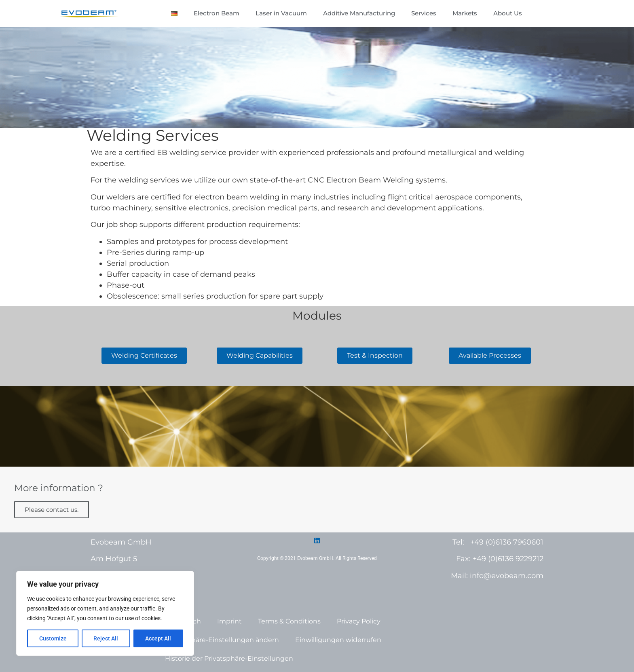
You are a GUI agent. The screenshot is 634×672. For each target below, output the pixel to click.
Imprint (229, 621)
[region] (105, 613)
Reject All (106, 638)
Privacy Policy (359, 621)
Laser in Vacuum (281, 13)
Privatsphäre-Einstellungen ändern (222, 640)
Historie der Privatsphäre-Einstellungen (229, 658)
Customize (53, 638)
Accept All (158, 638)
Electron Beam (217, 13)
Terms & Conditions (289, 621)
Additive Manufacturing (359, 13)
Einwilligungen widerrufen (338, 640)
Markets (465, 13)
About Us (508, 13)
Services (424, 13)
